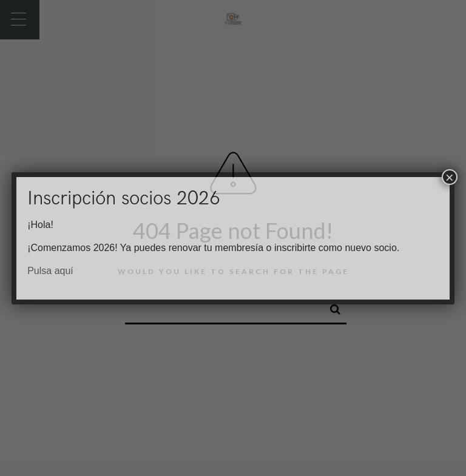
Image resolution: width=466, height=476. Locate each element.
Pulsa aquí (50, 271)
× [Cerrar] (450, 177)
